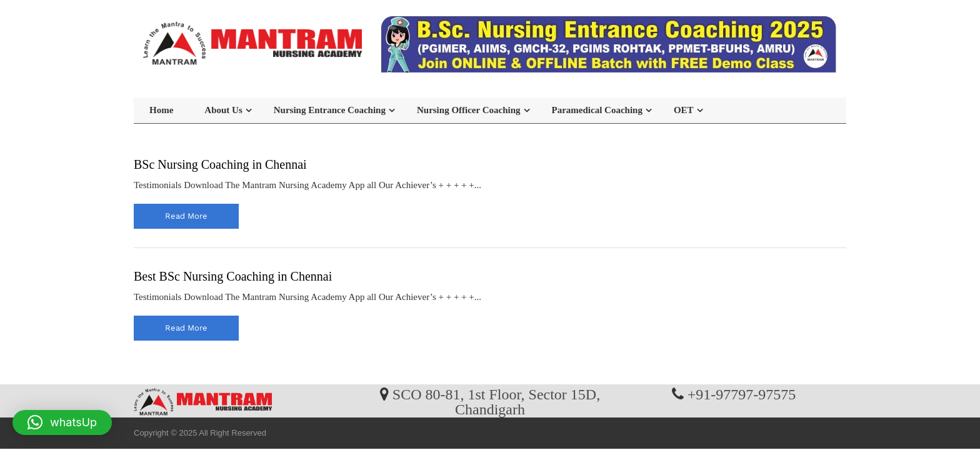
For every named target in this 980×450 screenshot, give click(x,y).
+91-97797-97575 (742, 394)
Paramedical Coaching (597, 110)
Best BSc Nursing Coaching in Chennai (233, 276)
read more (186, 216)
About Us (223, 110)
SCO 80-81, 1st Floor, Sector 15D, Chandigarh (496, 401)
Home (161, 110)
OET (684, 110)
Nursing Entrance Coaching (330, 110)
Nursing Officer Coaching (469, 110)
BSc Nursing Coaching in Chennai (220, 164)
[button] (62, 422)
